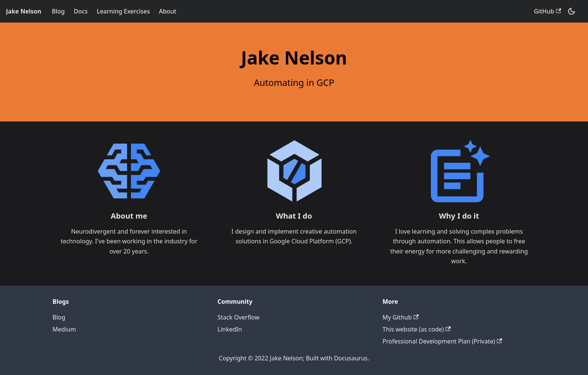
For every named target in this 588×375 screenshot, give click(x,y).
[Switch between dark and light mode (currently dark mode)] (571, 11)
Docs (81, 11)
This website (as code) (417, 329)
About (168, 11)
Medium (64, 329)
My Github (400, 317)
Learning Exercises (123, 11)
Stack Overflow (238, 317)
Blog (58, 11)
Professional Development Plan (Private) (442, 341)
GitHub (547, 11)
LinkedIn (230, 329)
